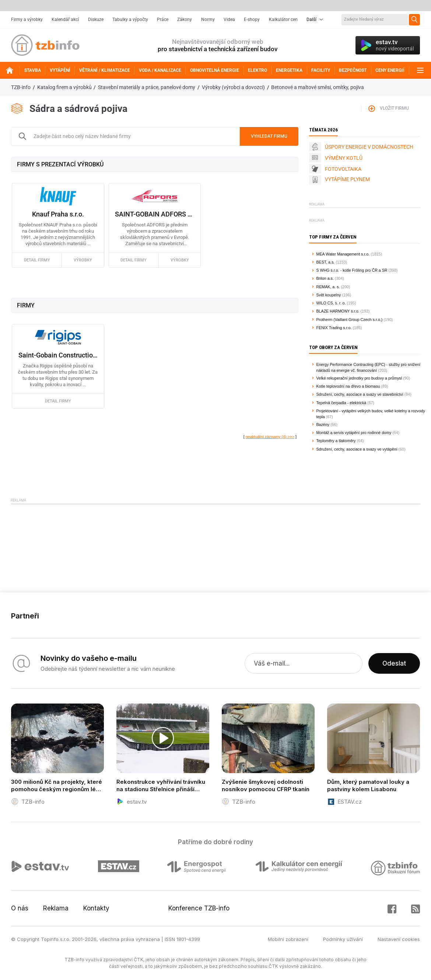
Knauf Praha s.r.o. (58, 214)
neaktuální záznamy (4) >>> (270, 437)
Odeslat (394, 663)
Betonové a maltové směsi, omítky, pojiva (318, 87)
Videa (229, 20)
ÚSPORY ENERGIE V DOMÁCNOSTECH (369, 147)
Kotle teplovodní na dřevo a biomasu (348, 386)
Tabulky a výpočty (130, 20)
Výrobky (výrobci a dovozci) (233, 87)
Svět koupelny (329, 295)
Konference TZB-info (199, 908)
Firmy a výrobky (27, 20)
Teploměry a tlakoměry (336, 441)
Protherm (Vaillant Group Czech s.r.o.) (350, 320)
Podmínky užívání (343, 939)
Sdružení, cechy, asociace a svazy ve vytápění (357, 449)
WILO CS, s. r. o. (331, 303)
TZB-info (21, 87)
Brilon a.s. (325, 278)
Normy (208, 20)
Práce (163, 20)
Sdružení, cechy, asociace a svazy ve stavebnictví (360, 394)
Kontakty (96, 908)
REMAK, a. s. (328, 287)
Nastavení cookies (399, 939)
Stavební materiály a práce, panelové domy (147, 87)
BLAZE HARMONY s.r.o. (338, 311)
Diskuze (96, 20)
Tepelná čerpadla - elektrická (341, 403)
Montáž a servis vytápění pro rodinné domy (354, 433)
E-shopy (252, 20)
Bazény (323, 424)
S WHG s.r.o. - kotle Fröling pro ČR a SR (352, 270)
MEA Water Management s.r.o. (343, 254)
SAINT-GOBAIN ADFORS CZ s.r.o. (155, 214)
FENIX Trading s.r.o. (334, 328)
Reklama (56, 908)
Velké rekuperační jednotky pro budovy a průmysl (359, 378)
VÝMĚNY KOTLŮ (344, 158)
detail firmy (37, 260)
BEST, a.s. (326, 262)
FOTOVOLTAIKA (343, 169)
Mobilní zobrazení (288, 939)
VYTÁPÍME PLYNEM (347, 179)
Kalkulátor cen (283, 20)
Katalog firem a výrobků (64, 87)
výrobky (83, 260)
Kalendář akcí (65, 20)
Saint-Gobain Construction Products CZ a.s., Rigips (58, 355)
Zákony (185, 20)
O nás (20, 908)
